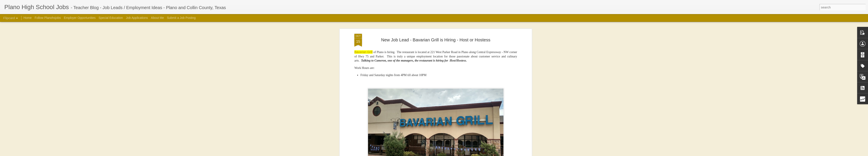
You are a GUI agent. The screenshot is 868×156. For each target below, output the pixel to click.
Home (27, 18)
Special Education (111, 18)
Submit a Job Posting (181, 18)
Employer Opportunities (80, 18)
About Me (157, 18)
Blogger (496, 154)
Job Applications (137, 18)
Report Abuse (509, 154)
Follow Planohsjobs (48, 18)
